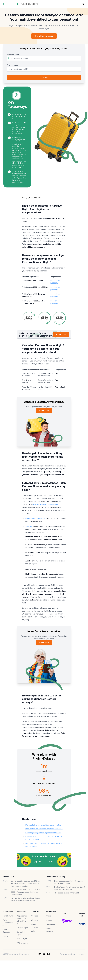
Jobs (33, 931)
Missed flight (22, 939)
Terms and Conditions (67, 954)
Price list (6, 936)
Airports (49, 920)
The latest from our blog (55, 877)
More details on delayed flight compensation (43, 825)
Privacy (81, 954)
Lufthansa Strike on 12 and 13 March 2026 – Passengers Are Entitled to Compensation (25, 892)
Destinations (51, 924)
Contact (35, 916)
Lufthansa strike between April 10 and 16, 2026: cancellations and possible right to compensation (26, 884)
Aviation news (8, 877)
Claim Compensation (44, 36)
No (51, 862)
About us (35, 920)
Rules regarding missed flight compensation (43, 833)
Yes (38, 862)
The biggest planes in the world (67, 893)
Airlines (48, 916)
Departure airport (13, 54)
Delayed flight (22, 928)
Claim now (61, 334)
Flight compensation (8, 923)
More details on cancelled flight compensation (44, 829)
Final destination (13, 65)
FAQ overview (22, 943)
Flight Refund (8, 916)
